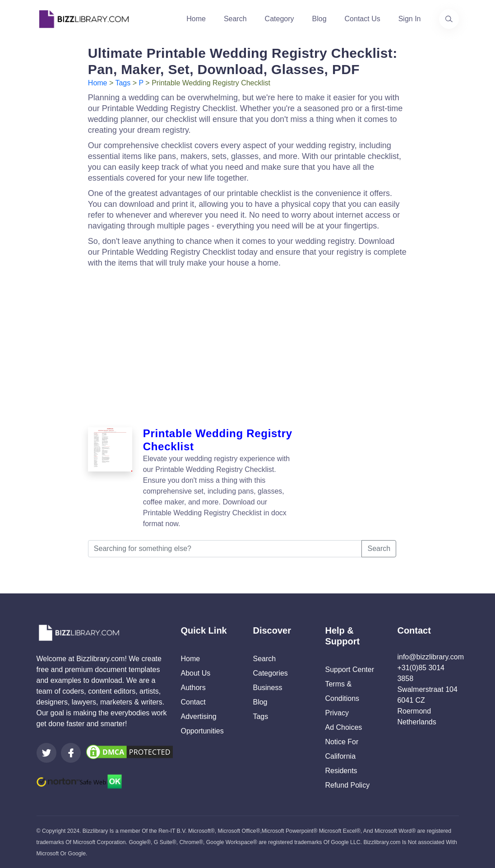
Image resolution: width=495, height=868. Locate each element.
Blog (319, 19)
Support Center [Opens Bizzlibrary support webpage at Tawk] (349, 670)
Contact (193, 702)
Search (235, 19)
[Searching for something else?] (225, 549)
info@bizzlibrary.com (430, 657)
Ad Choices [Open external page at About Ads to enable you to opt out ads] (343, 727)
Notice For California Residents (342, 756)
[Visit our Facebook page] (71, 753)
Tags (123, 83)
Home (196, 19)
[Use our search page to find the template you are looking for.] (449, 19)
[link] (46, 753)
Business (267, 688)
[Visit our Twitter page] (46, 753)
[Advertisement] (249, 345)
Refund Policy (347, 785)
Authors (193, 688)
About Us (195, 673)
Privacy (337, 713)
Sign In (410, 19)
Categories (270, 673)
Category (280, 19)
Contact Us (363, 19)
